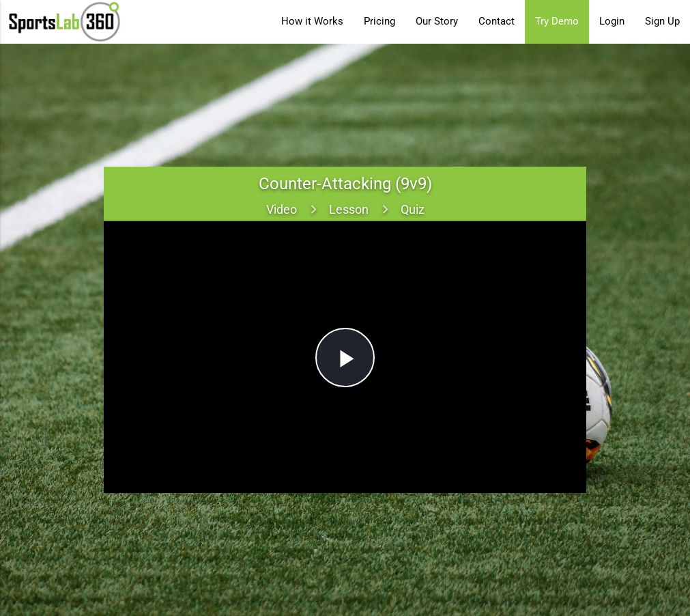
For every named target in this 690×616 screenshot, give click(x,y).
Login (612, 22)
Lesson (349, 209)
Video (282, 209)
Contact (497, 22)
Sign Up (662, 22)
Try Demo (557, 22)
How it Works (312, 22)
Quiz (413, 209)
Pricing (379, 22)
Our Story (437, 22)
